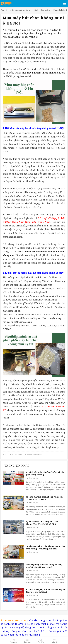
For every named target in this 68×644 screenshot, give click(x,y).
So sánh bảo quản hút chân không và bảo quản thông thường (45, 473)
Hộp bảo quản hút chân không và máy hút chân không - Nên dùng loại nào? (45, 548)
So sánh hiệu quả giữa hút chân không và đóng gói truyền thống (45, 591)
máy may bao (53, 433)
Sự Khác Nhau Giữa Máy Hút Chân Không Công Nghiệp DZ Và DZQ (42, 523)
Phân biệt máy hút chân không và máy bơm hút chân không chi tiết (44, 566)
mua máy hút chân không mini (38, 73)
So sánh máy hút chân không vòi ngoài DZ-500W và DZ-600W (44, 498)
